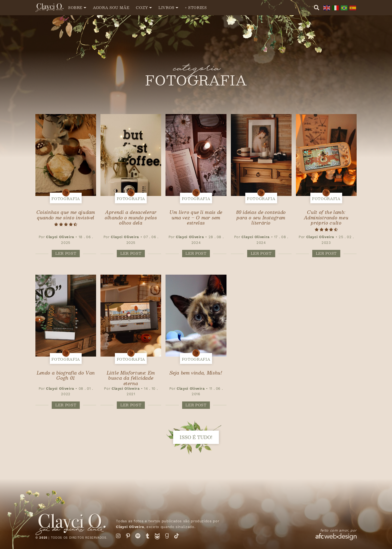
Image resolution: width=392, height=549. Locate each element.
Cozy (142, 7)
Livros (166, 7)
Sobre (75, 7)
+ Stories (196, 7)
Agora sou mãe (111, 7)
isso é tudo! (196, 437)
